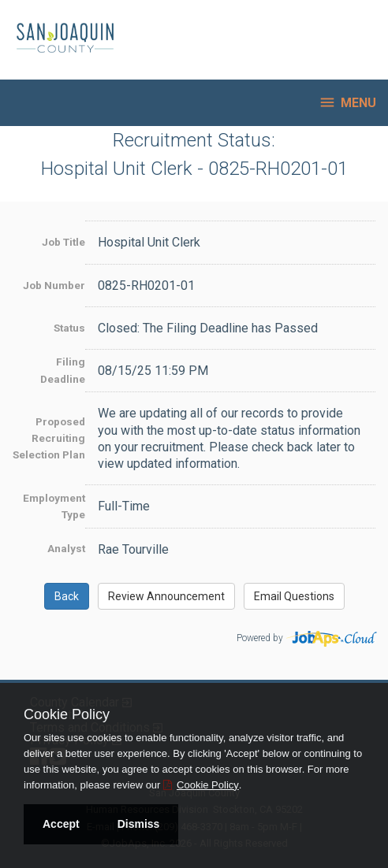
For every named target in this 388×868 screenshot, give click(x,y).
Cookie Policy (67, 714)
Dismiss (139, 824)
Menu (347, 102)
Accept (61, 824)
